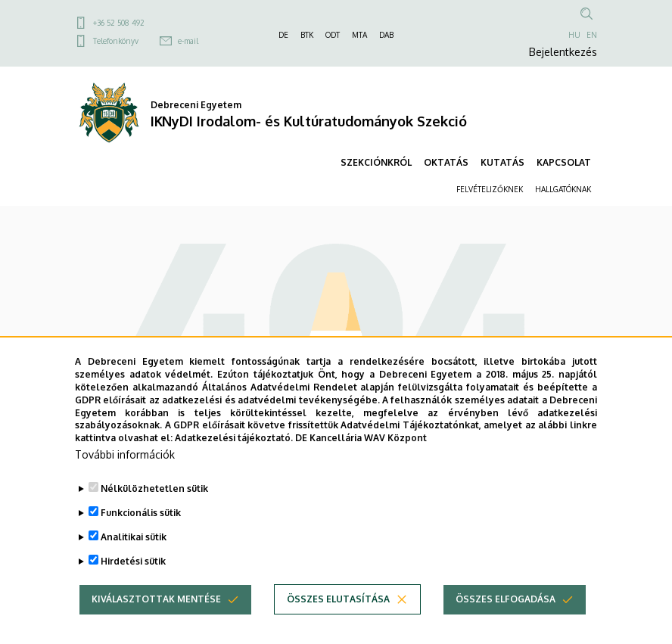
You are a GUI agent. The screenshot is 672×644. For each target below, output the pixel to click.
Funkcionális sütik (141, 535)
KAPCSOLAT (564, 162)
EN (592, 35)
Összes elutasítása (338, 621)
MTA (359, 35)
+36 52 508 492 (119, 23)
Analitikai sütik (134, 559)
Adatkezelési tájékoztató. (234, 460)
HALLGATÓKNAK (563, 189)
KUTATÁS (502, 162)
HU (574, 35)
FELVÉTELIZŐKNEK (490, 189)
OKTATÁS (446, 162)
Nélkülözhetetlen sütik (154, 510)
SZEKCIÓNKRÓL (376, 162)
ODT (333, 35)
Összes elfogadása (506, 621)
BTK (307, 35)
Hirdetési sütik (133, 583)
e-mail (188, 41)
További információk (125, 476)
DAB (386, 35)
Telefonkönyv (116, 41)
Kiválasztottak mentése (156, 621)
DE (283, 35)
